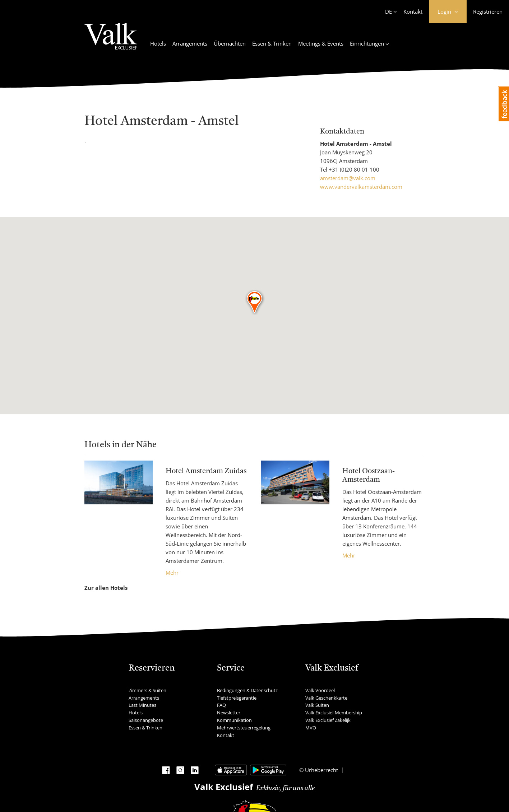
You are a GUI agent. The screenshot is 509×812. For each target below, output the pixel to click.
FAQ (221, 705)
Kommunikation (234, 720)
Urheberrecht (321, 770)
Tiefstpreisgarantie (237, 698)
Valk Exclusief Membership (334, 713)
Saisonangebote (146, 720)
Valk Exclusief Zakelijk (328, 720)
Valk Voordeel (320, 690)
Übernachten (230, 43)
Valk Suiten (317, 705)
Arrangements (190, 43)
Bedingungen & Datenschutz (247, 690)
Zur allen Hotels (106, 588)
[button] (255, 303)
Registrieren (488, 11)
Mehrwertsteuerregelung (244, 728)
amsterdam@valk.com (348, 178)
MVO (311, 728)
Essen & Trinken (272, 43)
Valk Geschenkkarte (326, 698)
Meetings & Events (321, 43)
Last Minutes (142, 705)
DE (388, 11)
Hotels (158, 43)
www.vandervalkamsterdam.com (361, 187)
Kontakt (413, 11)
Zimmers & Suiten (147, 690)
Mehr (172, 573)
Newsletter (229, 713)
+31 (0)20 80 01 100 (354, 169)
